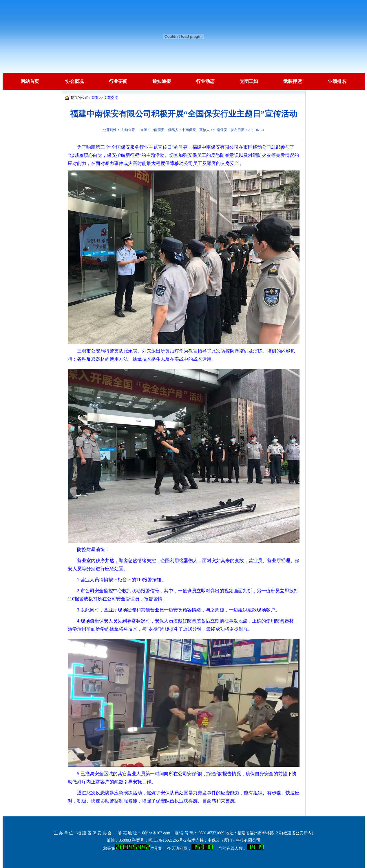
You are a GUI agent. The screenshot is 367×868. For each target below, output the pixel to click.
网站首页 (30, 81)
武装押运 (293, 81)
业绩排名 (337, 81)
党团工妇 (249, 81)
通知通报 (162, 81)
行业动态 (205, 81)
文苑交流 (111, 98)
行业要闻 (118, 81)
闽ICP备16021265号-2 (167, 840)
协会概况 (74, 81)
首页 (95, 98)
